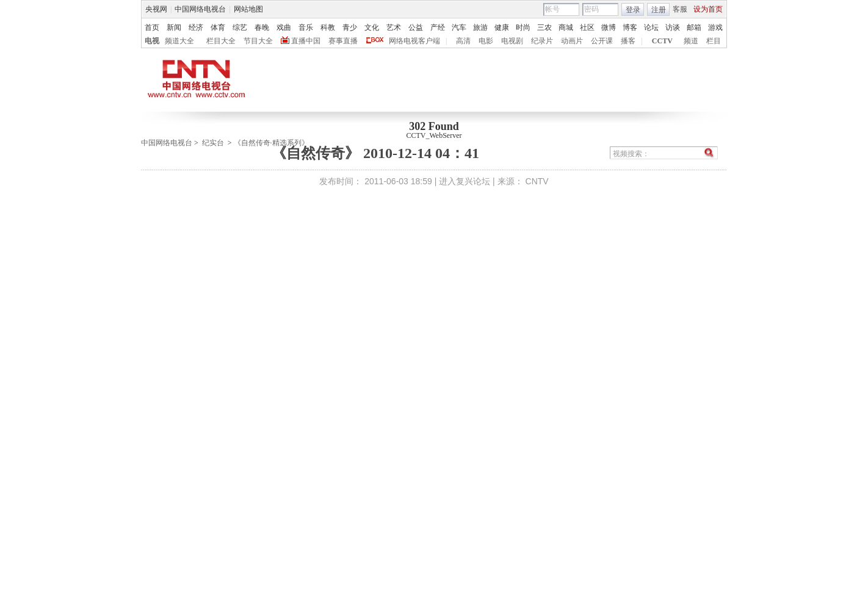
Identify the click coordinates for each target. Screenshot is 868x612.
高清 (463, 41)
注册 (659, 10)
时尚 (523, 27)
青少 (350, 27)
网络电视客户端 (414, 41)
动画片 (572, 41)
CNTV (537, 181)
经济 (196, 27)
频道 (691, 41)
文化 (372, 27)
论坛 (651, 27)
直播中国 (306, 41)
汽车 (459, 27)
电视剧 (512, 41)
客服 (680, 9)
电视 (152, 41)
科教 (328, 27)
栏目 (714, 41)
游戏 (715, 27)
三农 (544, 27)
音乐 (306, 27)
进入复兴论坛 (465, 181)
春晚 (262, 27)
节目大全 (258, 41)
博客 (630, 27)
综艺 (240, 27)
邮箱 (694, 27)
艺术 (394, 27)
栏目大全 (221, 41)
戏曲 (284, 27)
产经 (438, 27)
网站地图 (248, 9)
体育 (218, 27)
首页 (152, 27)
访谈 (673, 27)
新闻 (174, 27)
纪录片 (542, 41)
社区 (587, 27)
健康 (502, 27)
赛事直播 (343, 41)
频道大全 (179, 41)
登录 (633, 10)
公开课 (602, 41)
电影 (486, 41)
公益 (416, 27)
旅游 (480, 27)
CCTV (662, 41)
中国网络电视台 (200, 9)
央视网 (156, 9)
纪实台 (213, 143)
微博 (609, 27)
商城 (566, 27)
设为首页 (708, 9)
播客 (628, 41)
